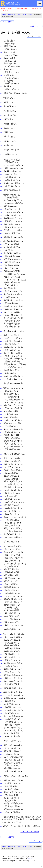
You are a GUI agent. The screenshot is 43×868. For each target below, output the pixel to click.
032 (1, 142)
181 (1, 575)
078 (1, 280)
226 (1, 708)
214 (1, 672)
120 (1, 401)
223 (1, 697)
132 (1, 437)
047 (1, 192)
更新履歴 (38, 835)
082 (1, 291)
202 (1, 636)
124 (1, 413)
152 (1, 493)
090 (1, 313)
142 (1, 465)
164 (1, 528)
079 (1, 283)
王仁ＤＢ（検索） (31, 838)
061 (1, 233)
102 (1, 349)
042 (1, 175)
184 (1, 584)
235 (1, 733)
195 (1, 617)
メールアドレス (31, 817)
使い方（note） (13, 833)
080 (1, 286)
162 (1, 523)
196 (1, 620)
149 (1, 484)
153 (1, 495)
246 (1, 766)
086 (1, 302)
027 (1, 121)
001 (1, 41)
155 (1, 501)
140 (1, 459)
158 (1, 509)
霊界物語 (4, 15)
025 (1, 113)
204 (1, 642)
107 (1, 363)
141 (1, 462)
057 (1, 219)
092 (1, 321)
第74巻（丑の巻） (27, 15)
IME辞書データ (21, 840)
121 (1, 404)
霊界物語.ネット (14, 3)
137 (1, 451)
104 (1, 355)
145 (1, 473)
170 (1, 545)
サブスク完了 (26, 842)
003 (1, 47)
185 (1, 586)
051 (1, 203)
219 (1, 686)
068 (1, 252)
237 (1, 741)
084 (1, 297)
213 (1, 669)
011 (1, 69)
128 (1, 424)
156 (1, 504)
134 (1, 443)
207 (1, 650)
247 (1, 769)
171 (1, 548)
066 (1, 247)
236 (1, 737)
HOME (4, 833)
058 (1, 222)
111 (1, 377)
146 (1, 476)
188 (1, 595)
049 (1, 197)
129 (1, 426)
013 (1, 74)
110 (1, 374)
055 (1, 214)
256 (1, 785)
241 (1, 752)
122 (1, 407)
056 (1, 216)
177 (1, 564)
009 (1, 63)
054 (1, 211)
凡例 (18, 835)
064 (1, 241)
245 (1, 763)
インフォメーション (34, 36)
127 (1, 421)
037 (1, 161)
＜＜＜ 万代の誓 (8, 22)
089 (1, 310)
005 (1, 52)
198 (1, 625)
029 (1, 129)
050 (1, 200)
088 (1, 308)
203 (1, 639)
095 (1, 330)
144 (1, 471)
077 (1, 277)
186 (1, 589)
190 (1, 603)
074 (1, 269)
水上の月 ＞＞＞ (35, 26)
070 (1, 258)
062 (1, 236)
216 (1, 678)
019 (1, 92)
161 (1, 520)
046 (1, 189)
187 (1, 592)
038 (1, 164)
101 (1, 346)
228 (1, 713)
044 (1, 181)
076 (1, 274)
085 (1, 299)
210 (1, 661)
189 (1, 599)
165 (1, 531)
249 (1, 776)
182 (1, 578)
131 (1, 433)
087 (1, 305)
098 (1, 338)
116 (1, 390)
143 (1, 468)
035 (1, 156)
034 (1, 150)
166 (1, 534)
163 (1, 526)
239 (1, 747)
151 (1, 490)
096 (1, 332)
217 (1, 680)
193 (1, 611)
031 (1, 138)
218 (1, 683)
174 (1, 556)
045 (1, 185)
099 (1, 341)
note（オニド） (18, 838)
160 (1, 516)
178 (1, 567)
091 (1, 317)
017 (1, 85)
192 (1, 609)
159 (1, 512)
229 (1, 716)
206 (1, 647)
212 (1, 667)
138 (1, 454)
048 (1, 194)
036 (1, 158)
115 (1, 388)
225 (1, 704)
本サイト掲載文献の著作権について (30, 858)
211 (1, 664)
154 (1, 498)
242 (1, 755)
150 (1, 487)
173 (1, 553)
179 (1, 570)
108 (1, 367)
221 (1, 691)
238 (1, 744)
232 (1, 725)
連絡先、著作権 (24, 833)
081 (1, 288)
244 (1, 760)
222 (1, 694)
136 (1, 448)
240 (1, 749)
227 (1, 711)
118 (1, 396)
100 (1, 343)
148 (1, 482)
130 (1, 429)
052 (1, 205)
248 (1, 771)
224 (1, 700)
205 (1, 644)
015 (1, 80)
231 (1, 722)
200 (1, 631)
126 (1, 418)
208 (1, 654)
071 (1, 261)
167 (1, 537)
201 (1, 633)
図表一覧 (34, 833)
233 (1, 727)
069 (1, 255)
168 (1, 540)
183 (1, 581)
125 (1, 415)
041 (1, 172)
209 (1, 658)
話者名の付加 (11, 835)
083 (1, 294)
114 (1, 385)
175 (1, 559)
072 (1, 263)
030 (1, 134)
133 (1, 440)
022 (1, 100)
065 (1, 244)
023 (1, 105)
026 (1, 117)
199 (1, 628)
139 (1, 457)
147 (1, 479)
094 (1, 327)
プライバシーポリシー (32, 863)
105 (1, 357)
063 (1, 239)
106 (1, 360)
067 (1, 250)
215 (1, 675)
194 (1, 614)
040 (1, 170)
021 (1, 96)
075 (1, 272)
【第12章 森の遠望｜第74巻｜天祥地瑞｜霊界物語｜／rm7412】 (22, 823)
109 (1, 371)
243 (1, 758)
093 (1, 324)
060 (1, 229)
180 (1, 573)
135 (1, 446)
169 (1, 542)
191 (1, 606)
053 (1, 208)
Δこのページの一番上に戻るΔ (30, 790)
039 (1, 167)
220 (1, 689)
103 (1, 352)
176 (1, 562)
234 (1, 730)
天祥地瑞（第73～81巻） (15, 15)
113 (1, 382)
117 (1, 393)
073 (1, 266)
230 (1, 719)
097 (1, 335)
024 (1, 109)
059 (1, 225)
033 (1, 146)
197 (1, 622)
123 (1, 410)
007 (1, 58)
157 (1, 506)
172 (1, 551)
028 (1, 125)
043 (1, 178)
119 (1, 399)
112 (1, 379)
